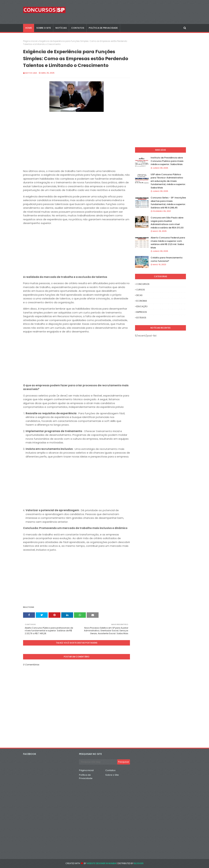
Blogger (139, 863)
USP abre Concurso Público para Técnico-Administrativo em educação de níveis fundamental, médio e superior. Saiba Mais (168, 181)
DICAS (139, 295)
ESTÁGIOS (141, 318)
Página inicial (30, 41)
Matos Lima (31, 73)
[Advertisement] (77, 146)
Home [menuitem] (29, 28)
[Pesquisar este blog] (98, 762)
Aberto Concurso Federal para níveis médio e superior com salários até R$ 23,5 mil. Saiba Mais (168, 243)
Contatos (110, 770)
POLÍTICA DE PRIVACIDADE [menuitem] (103, 28)
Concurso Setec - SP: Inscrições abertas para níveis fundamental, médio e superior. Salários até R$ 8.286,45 (168, 203)
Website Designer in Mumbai (102, 863)
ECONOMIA (142, 301)
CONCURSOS (143, 284)
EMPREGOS (142, 312)
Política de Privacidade (86, 777)
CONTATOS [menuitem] (78, 28)
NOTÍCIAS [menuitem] (61, 28)
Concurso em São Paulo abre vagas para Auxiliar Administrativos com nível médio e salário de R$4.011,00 (167, 223)
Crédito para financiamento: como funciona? (167, 259)
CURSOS (141, 290)
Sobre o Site (112, 775)
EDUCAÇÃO (142, 306)
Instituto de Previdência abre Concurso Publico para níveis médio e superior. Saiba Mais (167, 161)
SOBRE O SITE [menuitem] (44, 28)
